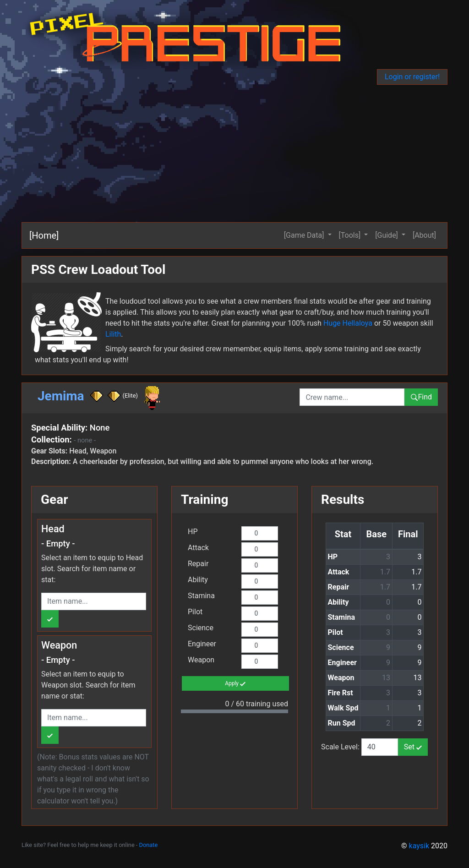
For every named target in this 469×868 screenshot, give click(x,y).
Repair (198, 564)
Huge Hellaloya (348, 323)
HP (193, 532)
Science (201, 628)
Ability (198, 580)
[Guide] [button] (387, 235)
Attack (198, 548)
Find (421, 397)
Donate (149, 845)
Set (413, 747)
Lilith (113, 334)
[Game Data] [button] (305, 235)
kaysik (419, 846)
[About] (424, 235)
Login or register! (412, 77)
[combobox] (352, 397)
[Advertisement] (234, 153)
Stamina (201, 596)
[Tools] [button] (351, 235)
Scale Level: (341, 747)
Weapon (201, 660)
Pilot (195, 612)
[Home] (44, 235)
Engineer (202, 644)
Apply (235, 684)
